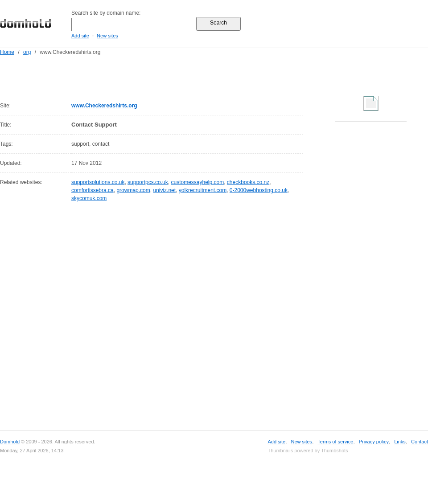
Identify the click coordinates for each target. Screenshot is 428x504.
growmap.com (133, 190)
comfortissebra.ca (93, 190)
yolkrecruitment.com (203, 190)
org (27, 52)
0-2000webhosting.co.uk (259, 190)
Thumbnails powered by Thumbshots (308, 451)
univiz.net (164, 190)
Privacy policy (374, 442)
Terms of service (335, 442)
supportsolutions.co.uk (98, 182)
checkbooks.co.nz (248, 182)
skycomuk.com (89, 198)
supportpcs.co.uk (148, 182)
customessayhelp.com (197, 182)
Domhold (10, 442)
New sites (107, 36)
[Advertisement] (136, 74)
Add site (80, 36)
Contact (420, 442)
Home (7, 52)
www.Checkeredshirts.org (104, 106)
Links (400, 442)
